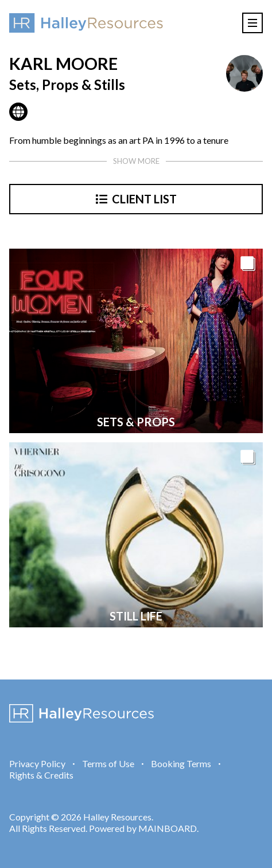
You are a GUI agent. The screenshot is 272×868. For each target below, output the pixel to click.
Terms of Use (108, 763)
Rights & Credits (41, 775)
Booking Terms (181, 763)
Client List (136, 199)
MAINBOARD (168, 828)
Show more (136, 161)
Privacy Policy (37, 763)
